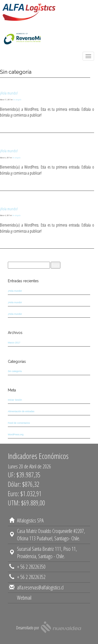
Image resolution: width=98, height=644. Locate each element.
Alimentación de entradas (21, 411)
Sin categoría (17, 99)
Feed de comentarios (19, 423)
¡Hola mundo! (9, 93)
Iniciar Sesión (15, 400)
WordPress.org (16, 434)
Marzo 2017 (14, 343)
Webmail (24, 602)
